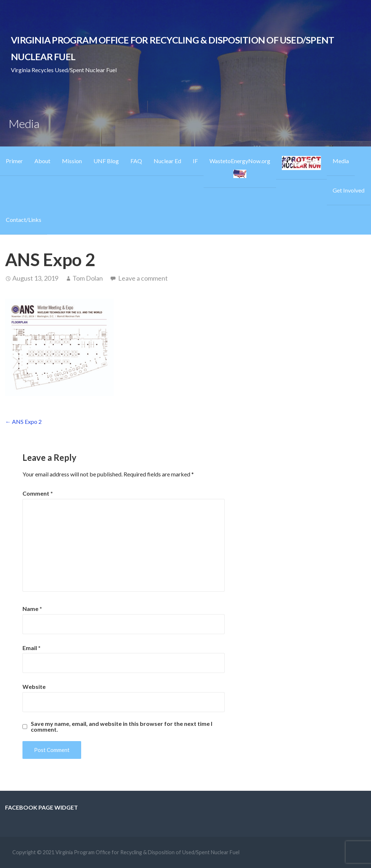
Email (32, 648)
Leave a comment (143, 278)
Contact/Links (24, 220)
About (42, 161)
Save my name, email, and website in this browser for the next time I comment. (122, 727)
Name (32, 609)
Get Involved (349, 190)
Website (34, 687)
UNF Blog (106, 161)
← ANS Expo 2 (23, 421)
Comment (38, 493)
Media (341, 161)
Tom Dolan (88, 278)
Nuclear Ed (167, 161)
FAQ (136, 161)
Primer (14, 161)
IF (195, 161)
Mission (72, 161)
